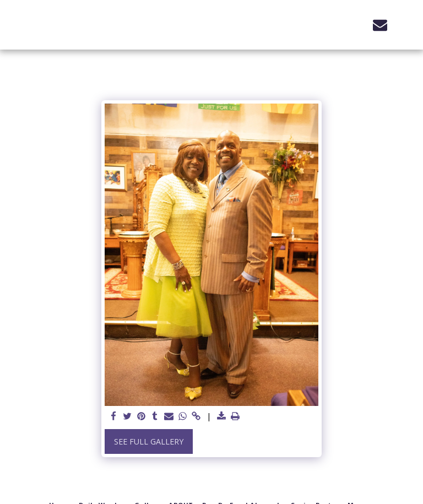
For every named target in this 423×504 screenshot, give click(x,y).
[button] (357, 25)
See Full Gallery (149, 441)
